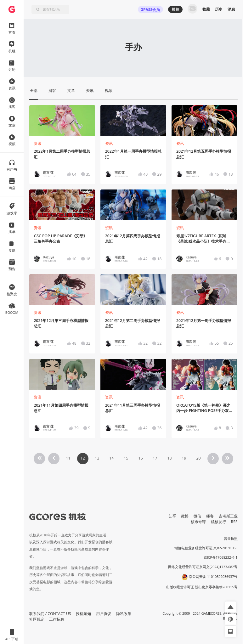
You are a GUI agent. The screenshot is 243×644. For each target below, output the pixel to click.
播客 (210, 516)
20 (198, 458)
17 (155, 458)
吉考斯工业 (228, 516)
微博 (185, 516)
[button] (231, 607)
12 (82, 458)
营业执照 (231, 539)
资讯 (37, 143)
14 (111, 458)
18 (169, 458)
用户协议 (104, 614)
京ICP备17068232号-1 (221, 557)
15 (126, 458)
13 (97, 458)
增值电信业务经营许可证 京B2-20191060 (206, 548)
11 (68, 458)
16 (140, 458)
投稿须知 (83, 614)
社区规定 (37, 619)
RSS (234, 522)
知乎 (172, 516)
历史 (219, 9)
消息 (231, 9)
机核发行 (218, 522)
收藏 (206, 9)
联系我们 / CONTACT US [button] (50, 614)
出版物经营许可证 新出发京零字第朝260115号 (202, 587)
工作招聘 (57, 619)
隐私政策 (124, 614)
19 (184, 458)
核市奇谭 (198, 522)
